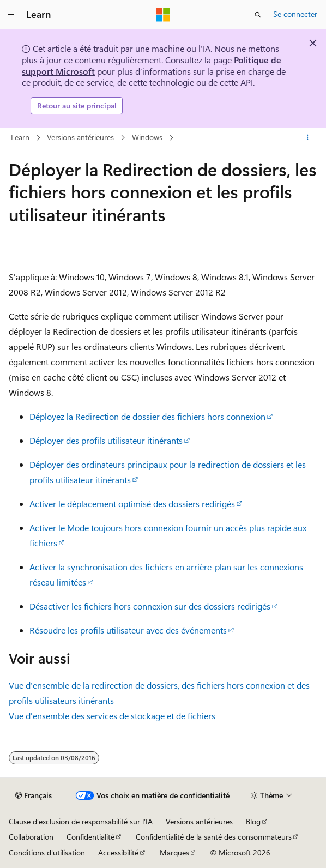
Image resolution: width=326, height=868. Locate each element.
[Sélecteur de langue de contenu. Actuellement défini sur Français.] (34, 795)
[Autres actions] (308, 137)
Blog (253, 821)
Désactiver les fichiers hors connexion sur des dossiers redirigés (150, 606)
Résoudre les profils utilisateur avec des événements (128, 630)
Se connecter (295, 14)
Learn (20, 137)
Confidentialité (90, 837)
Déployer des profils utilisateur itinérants (106, 440)
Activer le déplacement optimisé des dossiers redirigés (132, 504)
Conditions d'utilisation (47, 852)
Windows (147, 137)
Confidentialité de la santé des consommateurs (214, 837)
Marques (174, 852)
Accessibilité (118, 852)
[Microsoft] (163, 15)
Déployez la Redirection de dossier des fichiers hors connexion (147, 416)
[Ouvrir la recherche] (258, 15)
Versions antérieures (80, 137)
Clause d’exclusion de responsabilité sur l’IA (81, 821)
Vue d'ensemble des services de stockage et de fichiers (112, 716)
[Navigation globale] (11, 15)
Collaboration (31, 837)
